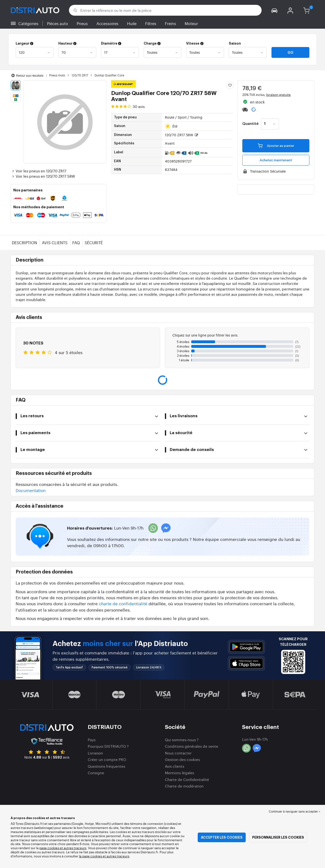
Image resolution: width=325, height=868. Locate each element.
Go (291, 53)
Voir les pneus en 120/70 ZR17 (38, 171)
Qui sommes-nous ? (182, 740)
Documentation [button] (31, 490)
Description (24, 242)
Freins (170, 23)
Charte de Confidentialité (187, 779)
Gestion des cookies (182, 759)
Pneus (82, 23)
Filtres (151, 23)
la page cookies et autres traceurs (104, 856)
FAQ (76, 242)
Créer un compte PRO (107, 759)
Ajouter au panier (276, 145)
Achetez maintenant (276, 160)
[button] (274, 10)
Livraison (95, 753)
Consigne (96, 773)
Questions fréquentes (106, 766)
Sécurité (94, 242)
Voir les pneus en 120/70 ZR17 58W (43, 176)
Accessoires (107, 23)
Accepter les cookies (222, 837)
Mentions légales (179, 773)
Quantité (250, 124)
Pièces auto (58, 23)
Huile (132, 23)
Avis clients (55, 242)
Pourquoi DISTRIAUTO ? (108, 746)
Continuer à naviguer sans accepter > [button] (295, 811)
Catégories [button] (28, 23)
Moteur (191, 23)
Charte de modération (184, 786)
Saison (235, 43)
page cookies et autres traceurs (63, 848)
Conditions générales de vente (192, 746)
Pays (92, 740)
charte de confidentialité (123, 603)
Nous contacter (178, 753)
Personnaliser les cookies (278, 837)
